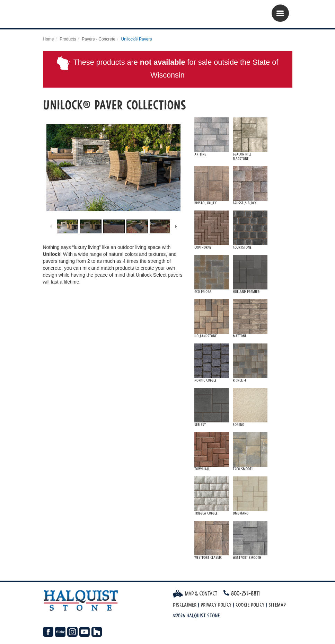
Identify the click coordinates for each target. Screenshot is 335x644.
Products (68, 39)
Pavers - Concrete (99, 39)
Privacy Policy (216, 605)
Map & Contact (195, 593)
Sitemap (277, 605)
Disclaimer (185, 605)
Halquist (85, 16)
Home (49, 39)
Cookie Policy (250, 605)
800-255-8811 (245, 593)
